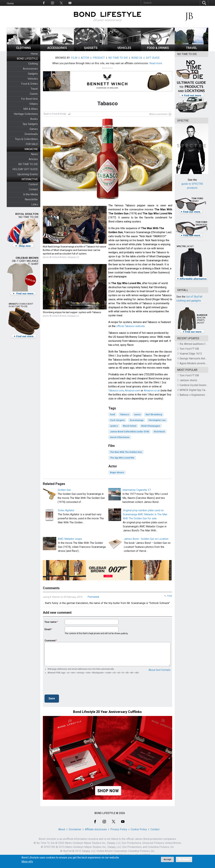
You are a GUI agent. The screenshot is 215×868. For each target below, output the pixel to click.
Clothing (33, 64)
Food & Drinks (29, 84)
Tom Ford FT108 (189, 349)
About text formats (159, 670)
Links (35, 204)
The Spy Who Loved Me (122, 458)
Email (48, 629)
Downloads (31, 134)
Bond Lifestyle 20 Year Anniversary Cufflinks (107, 712)
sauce (137, 414)
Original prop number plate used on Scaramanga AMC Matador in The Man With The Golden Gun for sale (145, 514)
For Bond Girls (29, 99)
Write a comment (158, 114)
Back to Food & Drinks (55, 114)
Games (34, 129)
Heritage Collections (26, 114)
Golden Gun (64, 490)
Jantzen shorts (188, 380)
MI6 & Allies (31, 109)
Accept (167, 859)
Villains (34, 104)
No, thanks (184, 859)
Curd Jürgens (117, 420)
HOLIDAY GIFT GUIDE (25, 169)
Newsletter (31, 199)
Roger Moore (117, 472)
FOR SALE (32, 144)
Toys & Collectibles (26, 139)
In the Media (30, 194)
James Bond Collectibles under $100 (129, 432)
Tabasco (124, 414)
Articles (33, 159)
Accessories (30, 69)
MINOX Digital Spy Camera (195, 390)
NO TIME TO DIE (28, 164)
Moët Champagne (151, 426)
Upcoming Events (28, 174)
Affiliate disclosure (96, 829)
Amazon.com (133, 390)
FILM (74, 58)
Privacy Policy (119, 829)
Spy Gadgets (30, 124)
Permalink (93, 597)
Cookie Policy (139, 829)
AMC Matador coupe (70, 539)
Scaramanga (137, 420)
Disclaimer (75, 829)
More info (27, 862)
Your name (50, 622)
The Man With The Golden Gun (126, 452)
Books (34, 119)
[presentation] (70, 685)
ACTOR (85, 58)
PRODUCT (99, 58)
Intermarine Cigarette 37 (137, 490)
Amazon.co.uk (152, 390)
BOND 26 (137, 58)
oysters (114, 426)
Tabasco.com (116, 390)
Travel (34, 89)
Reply (170, 596)
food (112, 414)
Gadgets (33, 74)
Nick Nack (159, 432)
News (34, 154)
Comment (50, 641)
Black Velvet (130, 426)
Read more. (156, 63)
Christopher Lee (157, 420)
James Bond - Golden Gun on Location (146, 539)
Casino (34, 94)
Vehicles (33, 79)
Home (10, 3)
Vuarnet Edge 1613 (191, 354)
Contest (33, 184)
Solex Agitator (66, 510)
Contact (33, 189)
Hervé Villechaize (120, 437)
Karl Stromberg (154, 414)
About (62, 829)
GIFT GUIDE (153, 58)
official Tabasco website (131, 326)
